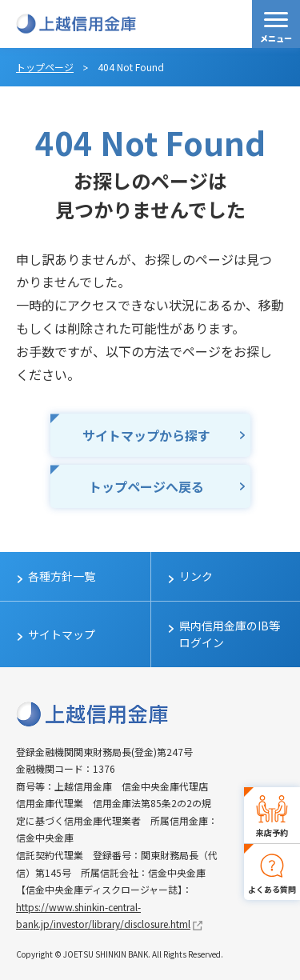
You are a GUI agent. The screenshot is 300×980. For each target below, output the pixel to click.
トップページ (45, 67)
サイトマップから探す (146, 435)
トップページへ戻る (146, 486)
